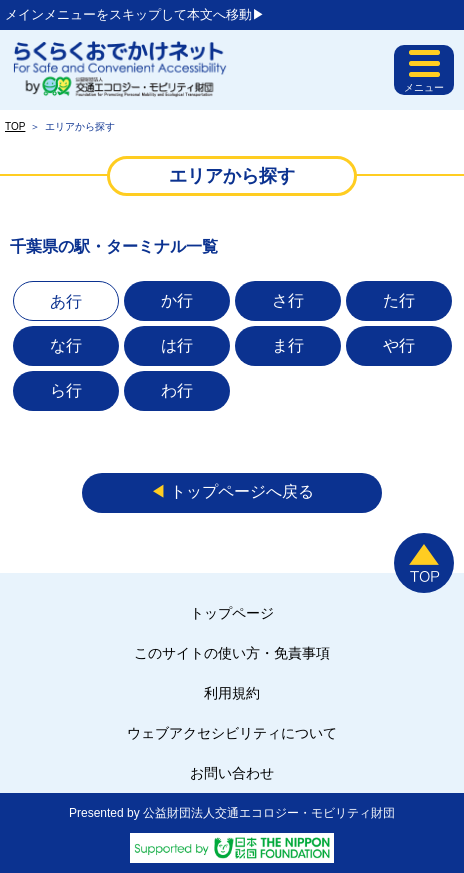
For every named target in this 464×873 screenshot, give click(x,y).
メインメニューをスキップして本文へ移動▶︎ (135, 14)
